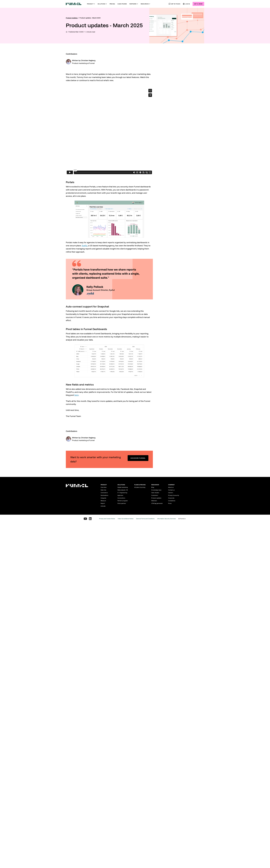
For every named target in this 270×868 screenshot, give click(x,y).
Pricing (112, 4)
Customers (155, 495)
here (76, 395)
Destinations (104, 495)
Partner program (123, 501)
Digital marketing (123, 487)
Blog (153, 487)
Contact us (171, 490)
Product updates (156, 498)
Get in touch (175, 4)
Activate (103, 506)
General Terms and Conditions (145, 519)
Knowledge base (156, 490)
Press (170, 503)
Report (103, 503)
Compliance (172, 501)
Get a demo (198, 4)
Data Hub (103, 490)
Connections (121, 498)
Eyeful (85, 246)
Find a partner (122, 503)
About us (171, 487)
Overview (104, 487)
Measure (103, 501)
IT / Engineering (122, 493)
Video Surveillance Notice (126, 519)
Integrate (103, 498)
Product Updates (72, 18)
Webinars (154, 501)
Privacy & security (174, 495)
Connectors (104, 493)
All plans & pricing (140, 487)
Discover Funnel (138, 458)
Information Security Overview (166, 519)
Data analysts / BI (123, 490)
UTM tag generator (157, 503)
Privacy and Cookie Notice (107, 519)
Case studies (122, 4)
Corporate (171, 498)
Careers (171, 493)
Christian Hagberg (88, 60)
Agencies (120, 495)
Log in (186, 4)
